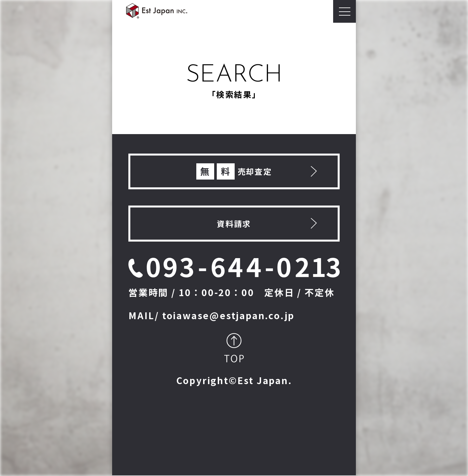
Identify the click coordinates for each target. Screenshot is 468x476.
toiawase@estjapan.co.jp (228, 315)
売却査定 (234, 171)
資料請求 (234, 224)
